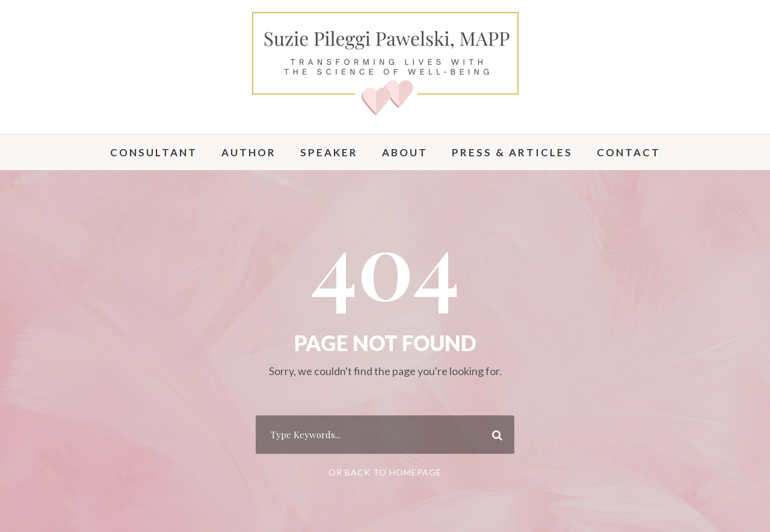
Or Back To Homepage (385, 472)
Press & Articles (512, 152)
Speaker (329, 152)
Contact (629, 152)
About (405, 152)
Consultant (154, 152)
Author (249, 152)
